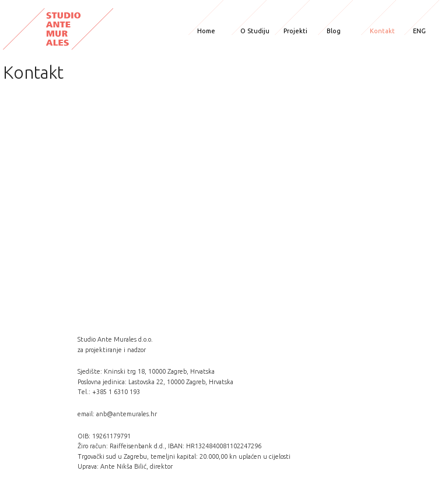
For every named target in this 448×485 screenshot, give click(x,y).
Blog (334, 31)
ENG (419, 31)
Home (206, 31)
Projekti (295, 31)
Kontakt (382, 31)
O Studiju (255, 31)
